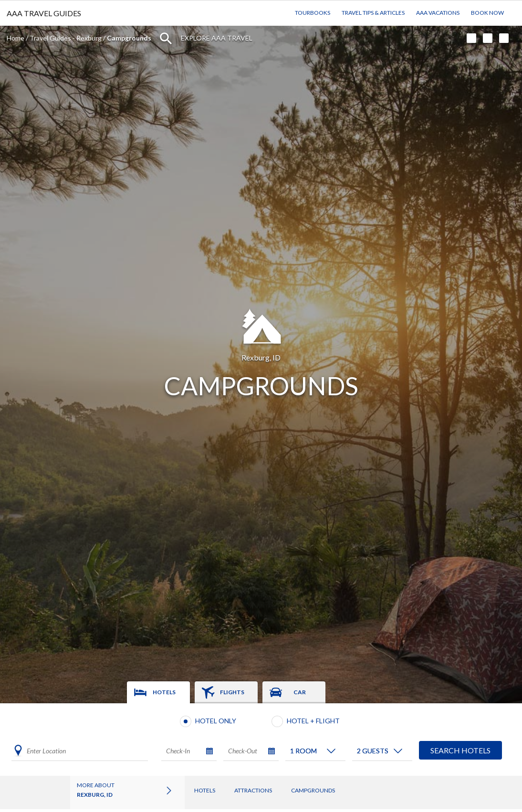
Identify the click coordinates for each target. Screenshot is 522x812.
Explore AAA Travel (217, 38)
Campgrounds (313, 790)
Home (16, 38)
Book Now (487, 13)
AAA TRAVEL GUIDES (44, 13)
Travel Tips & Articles (373, 13)
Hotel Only (216, 721)
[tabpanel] (261, 740)
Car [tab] (300, 692)
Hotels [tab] (164, 692)
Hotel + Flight (313, 721)
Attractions (253, 790)
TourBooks (313, 13)
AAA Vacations (438, 13)
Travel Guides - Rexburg (66, 38)
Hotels (205, 790)
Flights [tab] (232, 692)
